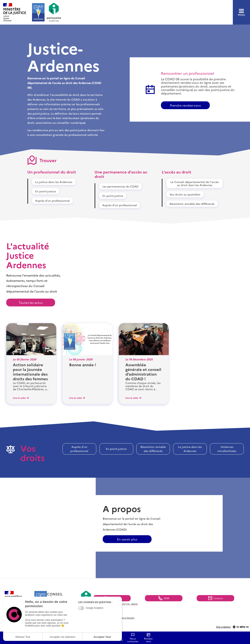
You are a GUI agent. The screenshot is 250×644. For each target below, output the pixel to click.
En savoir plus (127, 539)
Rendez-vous (149, 640)
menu (242, 12)
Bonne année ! (83, 364)
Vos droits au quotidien (185, 194)
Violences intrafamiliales (227, 449)
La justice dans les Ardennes (54, 182)
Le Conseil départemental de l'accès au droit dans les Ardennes (195, 183)
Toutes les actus (31, 303)
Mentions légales (125, 618)
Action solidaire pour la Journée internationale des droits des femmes (30, 372)
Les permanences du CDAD (120, 186)
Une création (223, 627)
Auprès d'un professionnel (52, 201)
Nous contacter (133, 640)
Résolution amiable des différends (192, 204)
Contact (218, 598)
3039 (166, 598)
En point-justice (46, 191)
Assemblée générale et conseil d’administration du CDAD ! (143, 372)
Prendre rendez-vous (185, 105)
